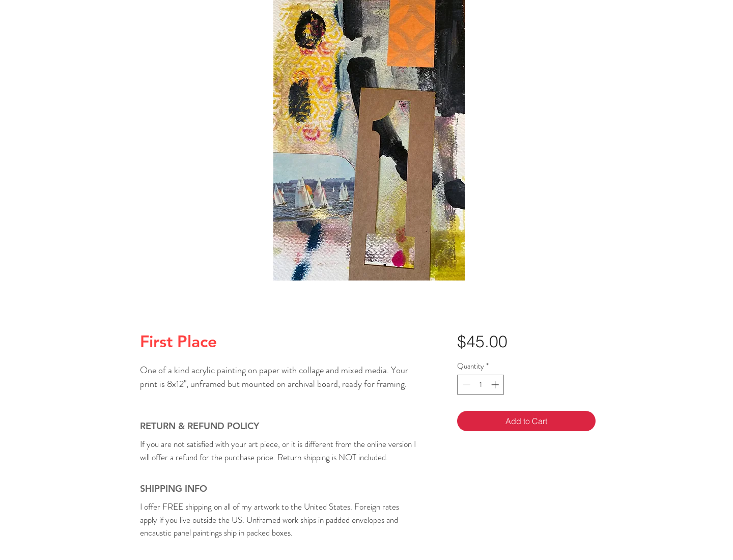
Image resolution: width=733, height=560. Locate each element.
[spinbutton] (481, 385)
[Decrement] (466, 385)
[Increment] (496, 385)
